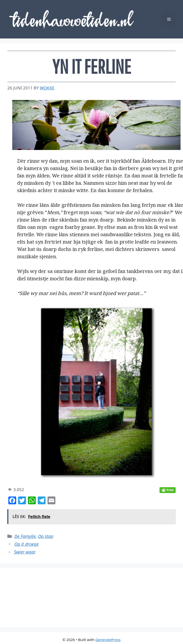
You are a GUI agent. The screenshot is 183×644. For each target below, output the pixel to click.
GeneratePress (108, 640)
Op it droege (27, 544)
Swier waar (25, 552)
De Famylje (25, 536)
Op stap (46, 536)
